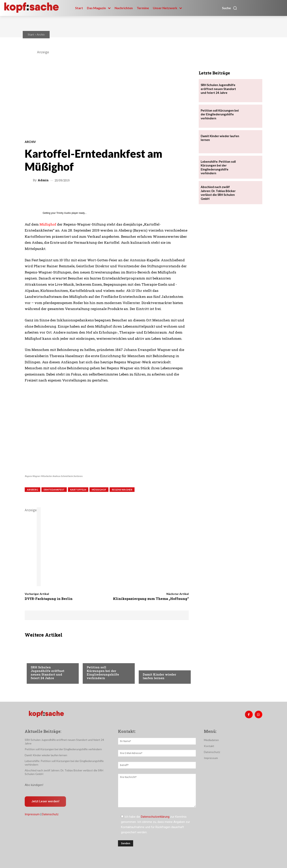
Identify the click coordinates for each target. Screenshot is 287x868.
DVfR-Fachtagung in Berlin (49, 599)
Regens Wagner (122, 490)
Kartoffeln (78, 490)
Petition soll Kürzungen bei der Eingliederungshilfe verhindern (103, 673)
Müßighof (48, 224)
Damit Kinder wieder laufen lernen (159, 676)
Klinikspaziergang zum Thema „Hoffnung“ (151, 599)
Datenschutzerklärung (155, 817)
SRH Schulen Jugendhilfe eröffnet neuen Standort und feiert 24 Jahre (48, 673)
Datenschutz (50, 815)
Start (31, 34)
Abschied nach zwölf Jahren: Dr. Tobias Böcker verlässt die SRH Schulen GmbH (218, 193)
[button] (230, 8)
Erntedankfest (54, 490)
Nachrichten (40, 659)
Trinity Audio (64, 213)
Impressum (32, 815)
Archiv (41, 34)
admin (43, 180)
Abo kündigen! (34, 785)
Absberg (32, 490)
